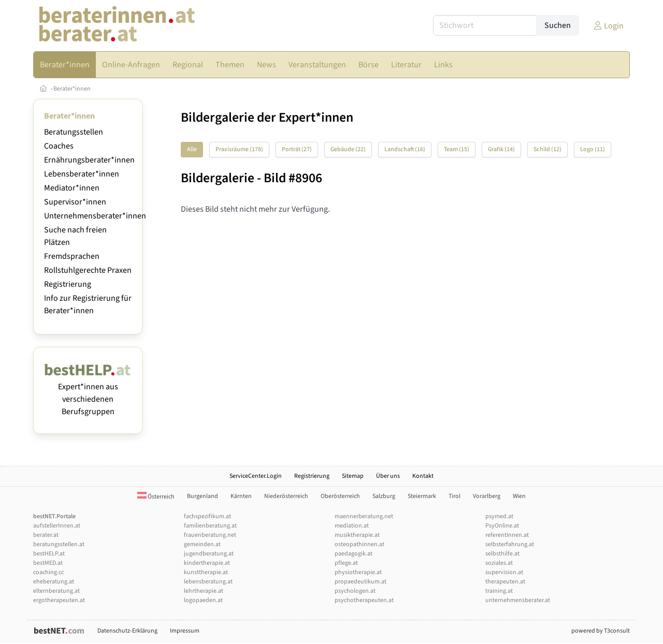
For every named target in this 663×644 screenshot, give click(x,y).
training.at (499, 591)
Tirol (455, 496)
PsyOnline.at (502, 526)
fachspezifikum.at (207, 516)
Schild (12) (547, 149)
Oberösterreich (340, 496)
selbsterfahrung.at (510, 544)
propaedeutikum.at (361, 582)
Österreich (156, 497)
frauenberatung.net (210, 535)
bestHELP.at (49, 554)
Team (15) (457, 149)
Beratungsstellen (74, 132)
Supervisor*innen (75, 202)
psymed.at (499, 516)
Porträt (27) (297, 149)
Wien (519, 496)
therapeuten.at (505, 582)
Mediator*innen (72, 188)
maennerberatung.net (364, 516)
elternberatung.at (56, 591)
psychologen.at (355, 591)
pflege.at (346, 563)
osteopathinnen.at (359, 544)
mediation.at (352, 526)
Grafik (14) (501, 149)
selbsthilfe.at (502, 554)
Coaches (59, 146)
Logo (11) (593, 149)
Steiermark (422, 496)
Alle (192, 149)
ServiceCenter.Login (256, 476)
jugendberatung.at (209, 554)
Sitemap (353, 476)
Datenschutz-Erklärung (127, 631)
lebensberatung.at (208, 582)
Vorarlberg (487, 496)
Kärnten (241, 496)
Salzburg (384, 496)
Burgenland (203, 496)
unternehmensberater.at (518, 600)
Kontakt (423, 476)
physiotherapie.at (358, 572)
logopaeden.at (203, 600)
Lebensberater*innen (82, 174)
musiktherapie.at (357, 535)
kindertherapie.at (207, 563)
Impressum (185, 631)
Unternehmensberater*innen (95, 216)
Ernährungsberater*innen (89, 160)
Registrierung (68, 284)
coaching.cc (48, 572)
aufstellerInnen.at (57, 526)
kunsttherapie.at (206, 572)
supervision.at (504, 572)
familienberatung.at (210, 526)
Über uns (388, 476)
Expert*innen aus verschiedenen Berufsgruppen (88, 393)
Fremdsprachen (72, 256)
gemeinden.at (202, 544)
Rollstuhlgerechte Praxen (88, 270)
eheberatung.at (54, 582)
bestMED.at (48, 563)
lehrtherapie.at (204, 591)
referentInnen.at (507, 535)
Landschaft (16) (405, 149)
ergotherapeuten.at (59, 600)
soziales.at (499, 563)
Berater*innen (72, 89)
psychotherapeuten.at (364, 600)
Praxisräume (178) (239, 149)
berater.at (46, 535)
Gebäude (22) (348, 149)
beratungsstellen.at (59, 544)
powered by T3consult (601, 631)
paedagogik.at (354, 554)
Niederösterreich (286, 496)
